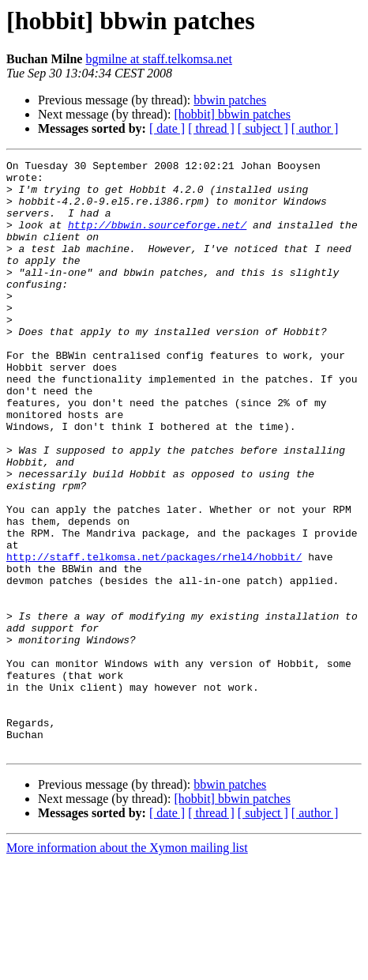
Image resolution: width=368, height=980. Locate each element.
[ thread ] (211, 128)
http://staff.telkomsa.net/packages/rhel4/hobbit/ (154, 637)
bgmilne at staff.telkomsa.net (158, 59)
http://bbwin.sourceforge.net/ (157, 239)
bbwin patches (230, 100)
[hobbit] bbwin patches (232, 114)
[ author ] (315, 128)
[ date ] (167, 128)
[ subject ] (263, 128)
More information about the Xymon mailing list (127, 966)
